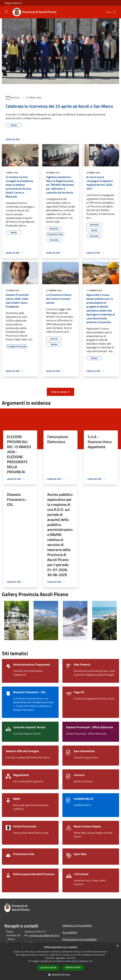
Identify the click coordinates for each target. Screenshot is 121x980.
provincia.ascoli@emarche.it (44, 935)
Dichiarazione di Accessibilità (79, 939)
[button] (60, 975)
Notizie (16, 97)
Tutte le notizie (60, 392)
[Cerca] (114, 12)
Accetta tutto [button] (48, 968)
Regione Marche (13, 3)
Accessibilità (70, 932)
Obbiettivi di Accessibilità (77, 925)
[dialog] (60, 961)
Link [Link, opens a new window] (91, 961)
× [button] (117, 946)
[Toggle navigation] (6, 12)
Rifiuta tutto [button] (73, 968)
